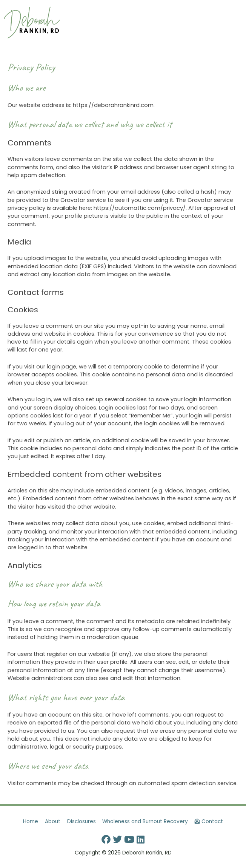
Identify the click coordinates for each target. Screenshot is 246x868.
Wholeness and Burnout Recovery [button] (145, 821)
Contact (209, 821)
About (53, 821)
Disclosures (81, 821)
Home (31, 821)
